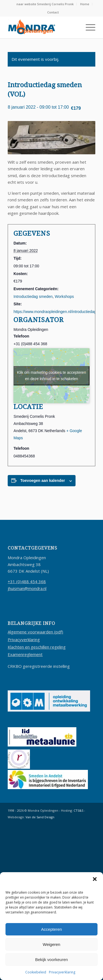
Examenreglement (25, 654)
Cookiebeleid (36, 972)
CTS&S (78, 810)
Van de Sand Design (40, 817)
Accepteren (52, 929)
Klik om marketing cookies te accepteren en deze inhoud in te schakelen (51, 376)
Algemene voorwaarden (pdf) (35, 632)
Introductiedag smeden (33, 297)
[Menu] (88, 27)
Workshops (64, 297)
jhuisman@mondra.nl (27, 588)
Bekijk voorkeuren (51, 960)
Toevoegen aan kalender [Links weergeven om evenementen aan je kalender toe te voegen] (43, 481)
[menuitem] (45, 4)
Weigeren (52, 944)
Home (85, 4)
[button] (95, 879)
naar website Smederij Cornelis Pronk (45, 4)
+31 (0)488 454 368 (27, 581)
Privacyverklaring (62, 972)
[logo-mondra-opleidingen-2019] (43, 27)
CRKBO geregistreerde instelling (39, 666)
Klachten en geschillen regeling (37, 647)
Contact (53, 12)
